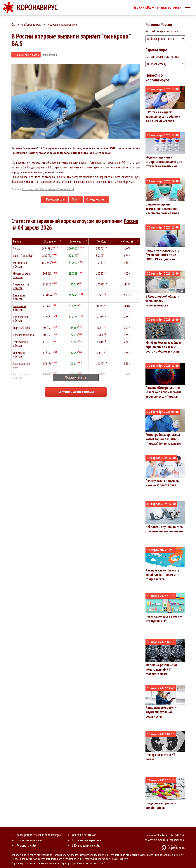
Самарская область (19, 297)
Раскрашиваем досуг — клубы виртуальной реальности (161, 712)
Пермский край (22, 328)
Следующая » (96, 199)
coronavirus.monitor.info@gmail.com (165, 840)
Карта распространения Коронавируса (39, 835)
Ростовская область (20, 308)
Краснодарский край (22, 366)
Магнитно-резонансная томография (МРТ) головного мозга (162, 669)
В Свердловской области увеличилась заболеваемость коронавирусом (162, 303)
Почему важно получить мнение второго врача (162, 483)
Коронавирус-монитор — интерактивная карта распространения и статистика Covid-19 (59, 863)
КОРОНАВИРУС (37, 7)
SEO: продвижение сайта (86, 846)
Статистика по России (76, 392)
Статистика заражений (29, 840)
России (131, 221)
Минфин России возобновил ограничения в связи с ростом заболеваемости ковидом (164, 349)
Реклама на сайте (27, 846)
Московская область (20, 265)
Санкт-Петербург (24, 256)
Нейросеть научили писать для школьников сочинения (164, 529)
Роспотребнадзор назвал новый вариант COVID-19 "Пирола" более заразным (163, 439)
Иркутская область (19, 355)
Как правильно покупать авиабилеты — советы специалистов (163, 575)
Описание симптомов (84, 835)
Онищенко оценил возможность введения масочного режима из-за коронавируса (162, 211)
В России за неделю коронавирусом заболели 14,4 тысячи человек (163, 116)
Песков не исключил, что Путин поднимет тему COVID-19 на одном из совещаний (162, 257)
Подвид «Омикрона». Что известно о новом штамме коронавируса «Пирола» (163, 392)
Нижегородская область (22, 276)
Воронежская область (21, 319)
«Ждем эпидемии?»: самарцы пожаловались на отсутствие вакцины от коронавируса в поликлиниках (164, 166)
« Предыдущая (55, 199)
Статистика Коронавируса (26, 24)
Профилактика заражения (86, 840)
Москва (18, 249)
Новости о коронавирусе (62, 24)
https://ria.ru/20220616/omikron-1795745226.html (48, 189)
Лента (76, 199)
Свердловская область (22, 286)
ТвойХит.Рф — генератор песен (157, 7)
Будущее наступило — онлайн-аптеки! (161, 805)
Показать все (76, 377)
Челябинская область (21, 344)
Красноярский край (24, 335)
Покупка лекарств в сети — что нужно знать (164, 618)
